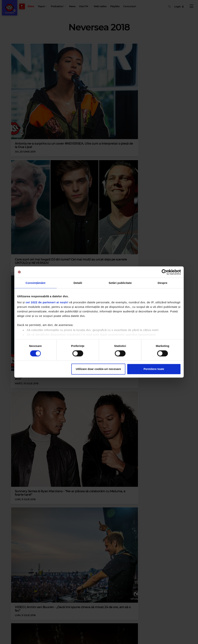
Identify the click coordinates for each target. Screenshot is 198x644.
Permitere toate (154, 369)
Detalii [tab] (78, 283)
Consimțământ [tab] (35, 283)
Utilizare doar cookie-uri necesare (98, 369)
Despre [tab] (163, 283)
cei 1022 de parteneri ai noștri (47, 302)
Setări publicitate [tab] (120, 283)
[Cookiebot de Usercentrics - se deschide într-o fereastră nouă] (164, 272)
